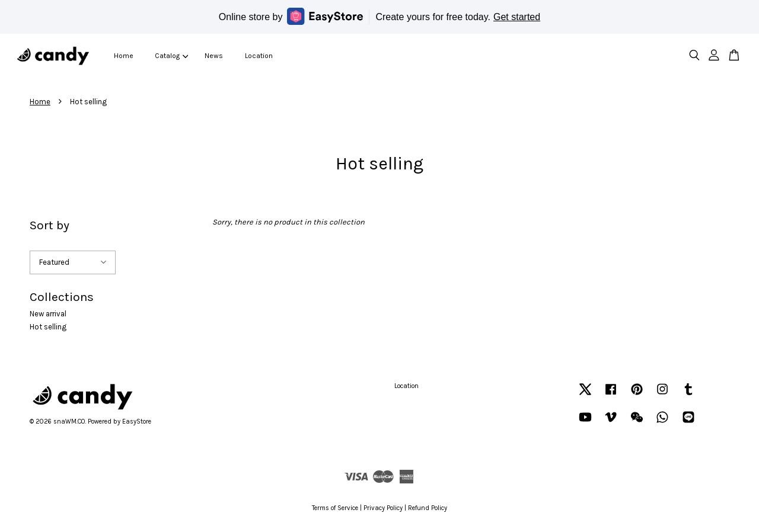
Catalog (171, 56)
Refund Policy (428, 508)
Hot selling (48, 327)
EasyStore (137, 422)
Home (124, 56)
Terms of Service (335, 508)
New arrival (48, 314)
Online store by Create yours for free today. (379, 16)
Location (259, 56)
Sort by (50, 225)
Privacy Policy (383, 508)
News (214, 56)
